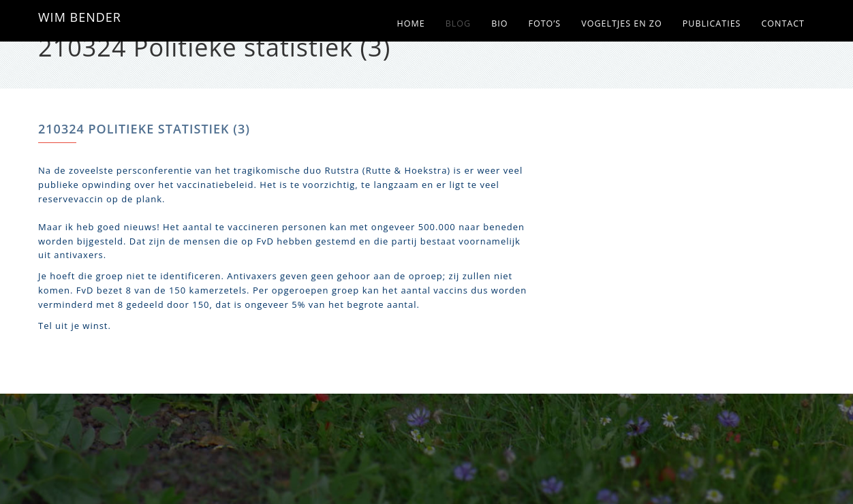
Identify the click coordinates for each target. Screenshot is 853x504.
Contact (783, 23)
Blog (458, 23)
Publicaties (712, 23)
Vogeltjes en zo (622, 23)
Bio (499, 23)
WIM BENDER (80, 17)
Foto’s (544, 23)
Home (411, 23)
